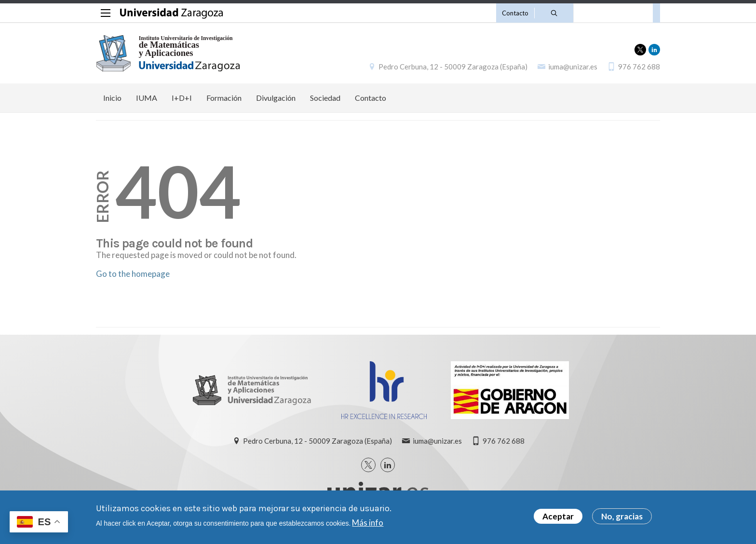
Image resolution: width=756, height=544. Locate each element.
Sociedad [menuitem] (325, 98)
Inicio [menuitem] (112, 98)
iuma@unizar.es (573, 67)
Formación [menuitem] (224, 98)
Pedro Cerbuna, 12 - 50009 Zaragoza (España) (453, 67)
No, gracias (622, 518)
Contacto (515, 13)
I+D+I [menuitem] (182, 98)
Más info (368, 524)
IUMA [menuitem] (147, 98)
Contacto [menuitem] (371, 98)
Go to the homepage (133, 274)
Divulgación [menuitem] (276, 98)
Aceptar (558, 518)
